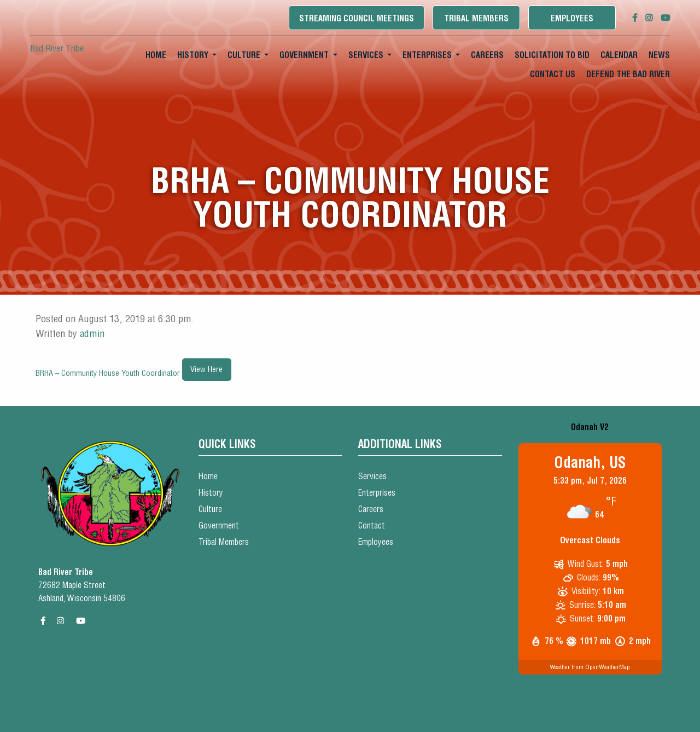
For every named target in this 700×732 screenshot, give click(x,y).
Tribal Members (476, 18)
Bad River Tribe (57, 48)
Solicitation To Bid (552, 55)
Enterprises (427, 55)
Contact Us (553, 74)
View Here (206, 369)
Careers (487, 55)
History (193, 55)
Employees (572, 18)
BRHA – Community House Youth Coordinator (109, 373)
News (659, 55)
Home (156, 55)
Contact (372, 525)
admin (92, 333)
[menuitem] (156, 55)
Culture (244, 55)
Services (366, 55)
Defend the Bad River (628, 74)
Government (304, 55)
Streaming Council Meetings (357, 18)
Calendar (619, 55)
